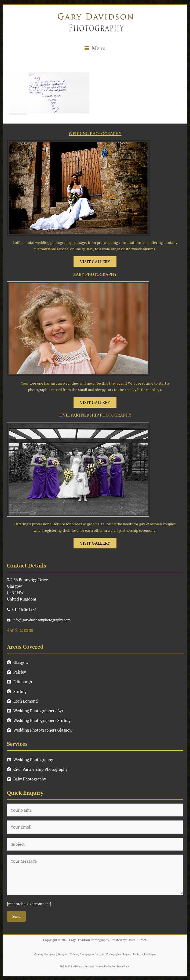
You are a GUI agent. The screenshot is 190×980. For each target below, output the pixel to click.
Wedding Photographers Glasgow (40, 730)
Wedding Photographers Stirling (39, 720)
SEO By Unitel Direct (71, 967)
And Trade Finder (121, 967)
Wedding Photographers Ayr (35, 711)
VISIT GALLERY (95, 262)
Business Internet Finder (98, 967)
